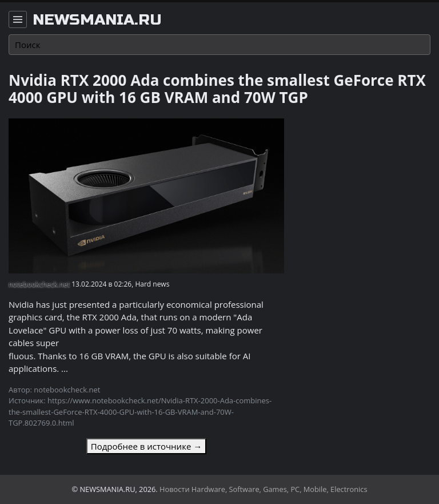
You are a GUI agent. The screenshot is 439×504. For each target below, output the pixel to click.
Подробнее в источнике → (146, 446)
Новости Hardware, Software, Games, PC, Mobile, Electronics (264, 489)
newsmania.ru (97, 20)
